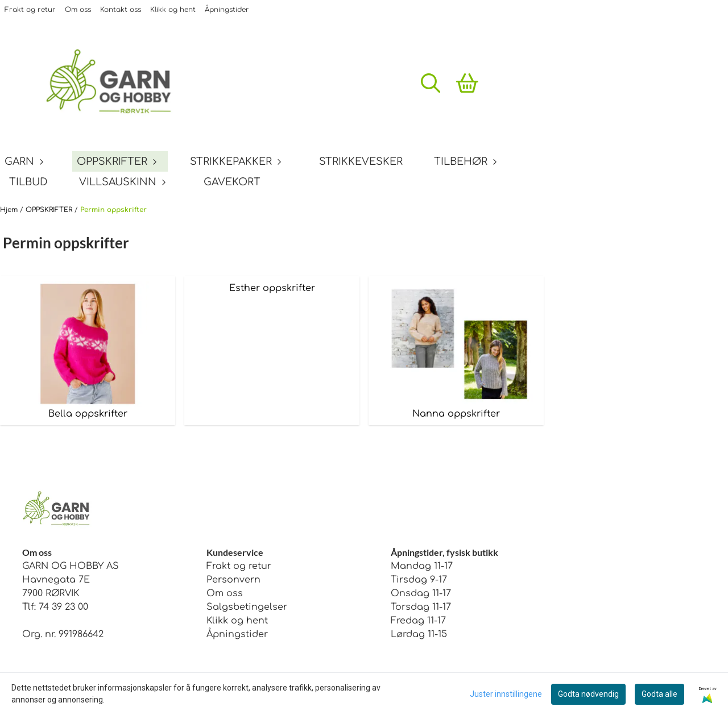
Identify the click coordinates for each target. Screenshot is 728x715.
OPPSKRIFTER (50, 210)
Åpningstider (227, 10)
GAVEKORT (232, 182)
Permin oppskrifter (113, 210)
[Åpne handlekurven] (467, 83)
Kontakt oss (121, 10)
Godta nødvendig (588, 694)
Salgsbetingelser (247, 607)
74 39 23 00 (63, 607)
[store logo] (117, 83)
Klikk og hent (173, 10)
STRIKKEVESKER (361, 161)
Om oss (78, 10)
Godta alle (659, 694)
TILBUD (28, 182)
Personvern (233, 580)
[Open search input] (431, 83)
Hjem (10, 210)
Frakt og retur (30, 10)
